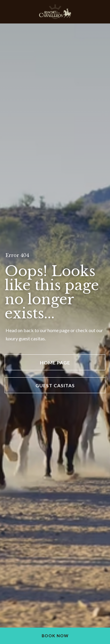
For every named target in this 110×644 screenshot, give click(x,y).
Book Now (55, 636)
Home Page (55, 362)
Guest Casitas (55, 385)
